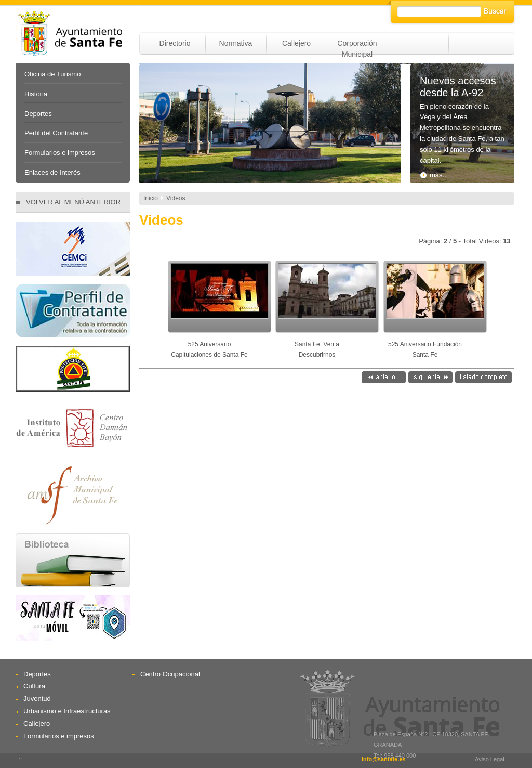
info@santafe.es (384, 759)
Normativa (236, 43)
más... (434, 175)
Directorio (175, 43)
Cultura (34, 686)
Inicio (151, 198)
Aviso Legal (490, 759)
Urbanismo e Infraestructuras (67, 711)
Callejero (296, 43)
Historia (36, 94)
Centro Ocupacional (170, 674)
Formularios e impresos (60, 153)
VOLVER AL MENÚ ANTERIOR (73, 202)
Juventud (37, 699)
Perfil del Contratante (56, 133)
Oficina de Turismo (52, 74)
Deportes (38, 114)
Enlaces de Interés (52, 172)
